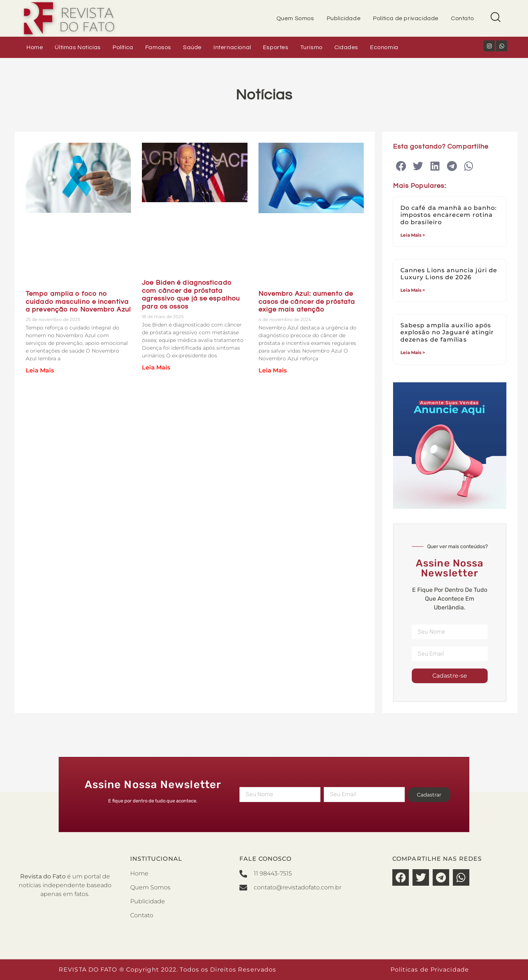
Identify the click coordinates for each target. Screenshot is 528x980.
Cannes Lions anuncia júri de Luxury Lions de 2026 (449, 274)
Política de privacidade (406, 18)
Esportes (276, 47)
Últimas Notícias (78, 47)
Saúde (192, 47)
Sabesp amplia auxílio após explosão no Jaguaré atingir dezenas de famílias (447, 332)
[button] (401, 166)
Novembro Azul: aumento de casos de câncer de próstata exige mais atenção (307, 302)
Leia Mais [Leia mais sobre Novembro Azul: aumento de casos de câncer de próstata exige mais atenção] (273, 370)
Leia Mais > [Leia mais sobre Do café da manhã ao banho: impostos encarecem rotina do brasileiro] (413, 235)
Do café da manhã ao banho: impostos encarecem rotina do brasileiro (449, 215)
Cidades (346, 47)
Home (35, 47)
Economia (384, 47)
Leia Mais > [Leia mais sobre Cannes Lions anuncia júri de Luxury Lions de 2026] (413, 290)
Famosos (158, 47)
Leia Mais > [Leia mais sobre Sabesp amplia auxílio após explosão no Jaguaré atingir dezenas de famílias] (413, 352)
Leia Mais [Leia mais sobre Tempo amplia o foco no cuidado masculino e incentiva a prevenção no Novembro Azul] (40, 370)
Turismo (311, 47)
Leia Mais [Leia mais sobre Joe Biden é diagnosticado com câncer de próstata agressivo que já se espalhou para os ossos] (156, 367)
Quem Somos (295, 18)
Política (123, 47)
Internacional (232, 47)
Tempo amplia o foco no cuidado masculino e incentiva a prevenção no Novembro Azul (78, 302)
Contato (462, 18)
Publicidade (344, 18)
